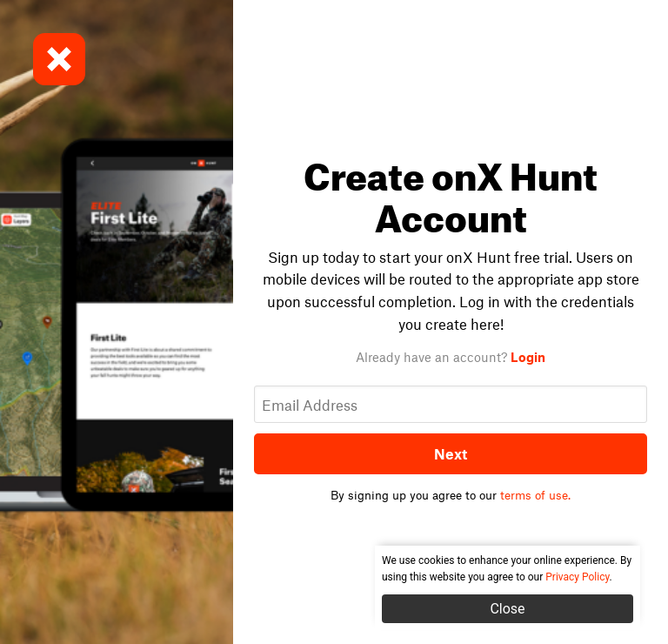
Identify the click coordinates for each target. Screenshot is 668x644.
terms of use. (535, 495)
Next (451, 453)
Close (507, 609)
